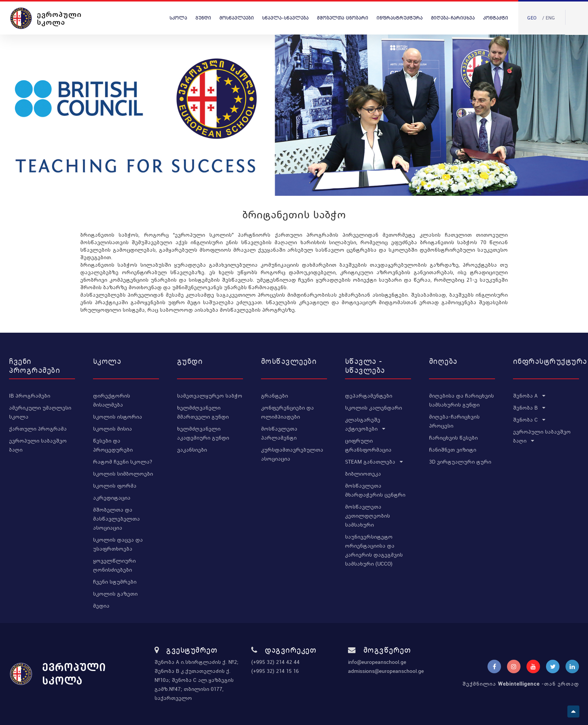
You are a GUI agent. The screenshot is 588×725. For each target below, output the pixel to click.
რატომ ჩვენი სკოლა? (123, 462)
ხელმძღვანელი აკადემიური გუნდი (203, 433)
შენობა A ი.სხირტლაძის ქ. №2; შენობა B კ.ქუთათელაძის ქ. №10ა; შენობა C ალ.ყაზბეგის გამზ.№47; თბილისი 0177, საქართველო (196, 680)
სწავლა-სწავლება (285, 18)
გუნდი (203, 18)
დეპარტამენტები (369, 396)
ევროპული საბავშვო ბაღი (38, 445)
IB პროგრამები (30, 396)
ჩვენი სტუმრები (115, 582)
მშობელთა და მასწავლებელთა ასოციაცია (116, 519)
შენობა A (529, 396)
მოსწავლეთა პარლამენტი (279, 433)
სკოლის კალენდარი (373, 408)
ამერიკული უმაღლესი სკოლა (40, 412)
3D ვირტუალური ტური (460, 462)
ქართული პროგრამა (38, 429)
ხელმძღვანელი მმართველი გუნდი (203, 412)
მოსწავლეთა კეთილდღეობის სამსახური (367, 516)
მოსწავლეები (237, 18)
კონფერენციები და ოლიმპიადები (287, 412)
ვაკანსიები (192, 450)
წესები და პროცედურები (113, 445)
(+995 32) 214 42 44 (275, 662)
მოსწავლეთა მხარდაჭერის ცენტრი (375, 490)
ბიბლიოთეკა (363, 474)
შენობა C (529, 420)
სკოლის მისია (112, 429)
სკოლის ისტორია (118, 417)
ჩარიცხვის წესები (453, 438)
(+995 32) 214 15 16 (275, 671)
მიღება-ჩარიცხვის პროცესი (454, 421)
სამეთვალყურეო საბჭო (210, 396)
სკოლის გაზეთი (115, 594)
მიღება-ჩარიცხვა (453, 18)
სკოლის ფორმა (115, 486)
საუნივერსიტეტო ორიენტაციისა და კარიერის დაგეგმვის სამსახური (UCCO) (374, 550)
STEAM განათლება (374, 462)
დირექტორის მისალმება (112, 400)
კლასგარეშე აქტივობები (365, 424)
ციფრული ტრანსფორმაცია (368, 445)
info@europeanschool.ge (377, 662)
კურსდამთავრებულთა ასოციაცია (292, 454)
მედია (101, 606)
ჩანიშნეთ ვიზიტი (453, 450)
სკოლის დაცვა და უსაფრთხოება (118, 544)
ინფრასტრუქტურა (400, 18)
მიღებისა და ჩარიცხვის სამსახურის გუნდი (461, 400)
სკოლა (178, 18)
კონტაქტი (496, 18)
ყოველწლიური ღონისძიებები (114, 565)
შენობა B (529, 408)
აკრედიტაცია (112, 498)
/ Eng (549, 18)
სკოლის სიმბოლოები (123, 474)
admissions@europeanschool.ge (386, 671)
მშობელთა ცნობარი (343, 18)
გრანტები (274, 396)
